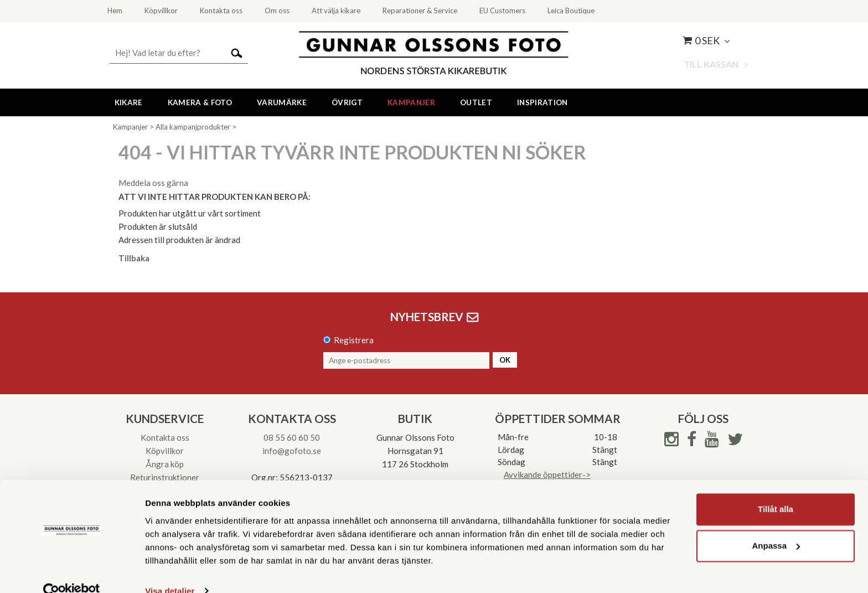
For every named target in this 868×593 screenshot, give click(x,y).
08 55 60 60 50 (292, 437)
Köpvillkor (165, 451)
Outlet (476, 102)
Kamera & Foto (200, 102)
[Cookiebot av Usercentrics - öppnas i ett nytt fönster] (72, 571)
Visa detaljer (170, 571)
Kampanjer (411, 102)
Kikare (129, 102)
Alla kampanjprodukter (193, 127)
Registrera (354, 340)
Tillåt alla (776, 490)
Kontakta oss (165, 437)
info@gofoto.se (292, 451)
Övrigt (347, 102)
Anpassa (776, 526)
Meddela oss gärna (153, 183)
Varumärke (282, 102)
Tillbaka (134, 258)
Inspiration (542, 102)
